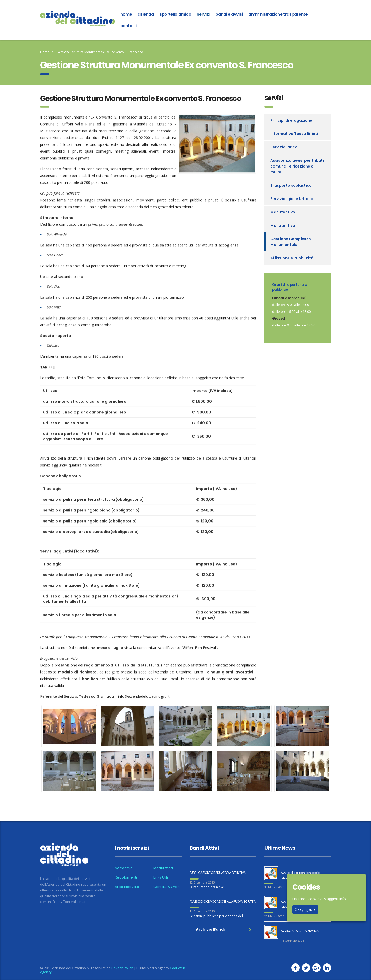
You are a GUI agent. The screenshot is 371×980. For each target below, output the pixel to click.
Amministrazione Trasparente (278, 14)
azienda (146, 14)
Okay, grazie (305, 909)
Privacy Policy (122, 968)
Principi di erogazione (291, 120)
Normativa (124, 868)
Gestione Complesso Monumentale (291, 242)
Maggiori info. (335, 899)
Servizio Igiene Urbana (292, 199)
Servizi (203, 14)
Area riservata (127, 887)
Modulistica (163, 868)
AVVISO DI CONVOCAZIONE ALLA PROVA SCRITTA (222, 901)
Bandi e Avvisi (229, 14)
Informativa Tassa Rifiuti (294, 134)
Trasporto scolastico (291, 185)
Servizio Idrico (284, 147)
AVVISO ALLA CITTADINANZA (300, 931)
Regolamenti (126, 877)
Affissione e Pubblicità (292, 258)
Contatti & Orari (166, 887)
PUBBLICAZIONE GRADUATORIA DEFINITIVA (218, 873)
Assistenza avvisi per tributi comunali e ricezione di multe (297, 166)
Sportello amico (175, 14)
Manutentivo (283, 212)
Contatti (128, 26)
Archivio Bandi (224, 929)
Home (45, 52)
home (126, 14)
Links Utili (161, 877)
